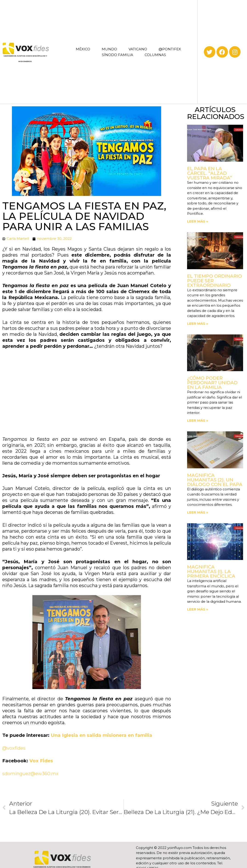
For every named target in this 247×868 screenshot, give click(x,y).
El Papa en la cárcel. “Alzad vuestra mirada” (210, 173)
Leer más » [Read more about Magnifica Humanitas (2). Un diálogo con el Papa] (198, 512)
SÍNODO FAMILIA (118, 55)
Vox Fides (41, 761)
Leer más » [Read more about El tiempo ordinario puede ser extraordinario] (198, 324)
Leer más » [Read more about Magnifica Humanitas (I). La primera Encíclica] (198, 609)
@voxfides (14, 748)
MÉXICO (83, 49)
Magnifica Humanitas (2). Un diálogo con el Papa (215, 480)
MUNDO (109, 49)
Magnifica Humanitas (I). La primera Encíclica (211, 571)
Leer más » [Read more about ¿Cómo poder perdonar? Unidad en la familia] (198, 420)
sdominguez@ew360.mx (30, 774)
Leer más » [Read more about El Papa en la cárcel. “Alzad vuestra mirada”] (198, 221)
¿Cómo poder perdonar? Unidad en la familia (212, 383)
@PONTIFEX (170, 49)
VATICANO (138, 49)
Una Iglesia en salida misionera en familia (101, 735)
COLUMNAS (155, 55)
